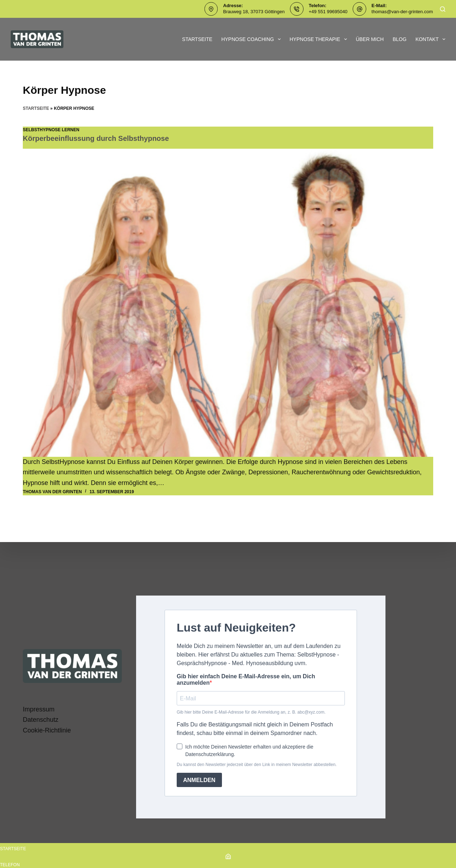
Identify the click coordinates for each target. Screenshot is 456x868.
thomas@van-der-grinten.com (402, 12)
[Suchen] (443, 9)
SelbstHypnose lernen (51, 130)
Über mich (370, 39)
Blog (400, 39)
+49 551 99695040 (328, 12)
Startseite (197, 39)
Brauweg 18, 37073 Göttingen (254, 12)
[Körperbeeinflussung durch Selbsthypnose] (228, 303)
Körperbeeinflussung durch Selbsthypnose (96, 138)
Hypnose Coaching (252, 39)
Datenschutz (41, 720)
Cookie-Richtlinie (47, 730)
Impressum (39, 709)
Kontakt (430, 39)
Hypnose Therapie (320, 39)
